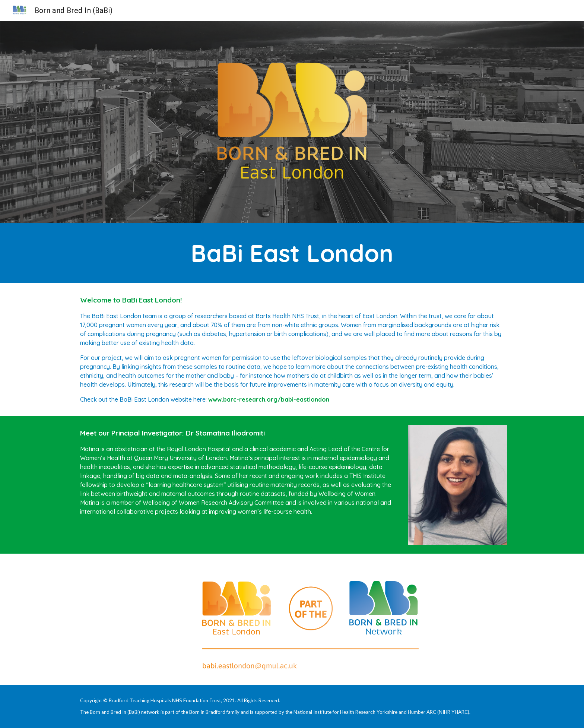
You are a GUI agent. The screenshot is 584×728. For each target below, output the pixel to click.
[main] (292, 253)
